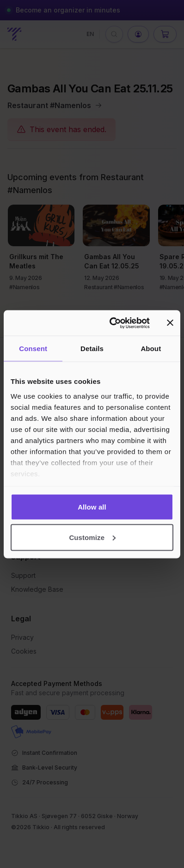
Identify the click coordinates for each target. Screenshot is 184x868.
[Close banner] (170, 323)
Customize (92, 537)
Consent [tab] (33, 349)
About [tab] (151, 349)
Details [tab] (92, 349)
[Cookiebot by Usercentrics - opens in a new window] (112, 323)
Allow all (92, 507)
